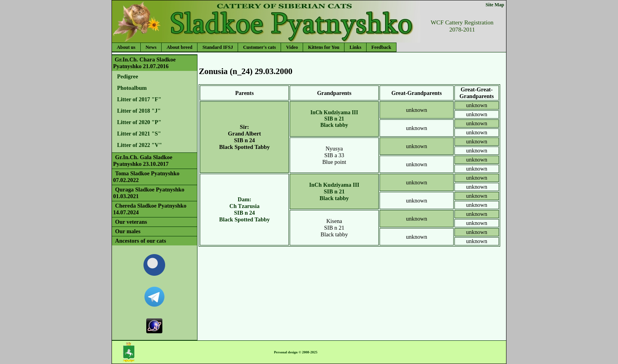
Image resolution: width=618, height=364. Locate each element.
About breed (180, 47)
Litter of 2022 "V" (140, 145)
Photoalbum (132, 88)
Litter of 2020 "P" (139, 122)
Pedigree (128, 76)
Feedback (381, 47)
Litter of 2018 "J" (139, 111)
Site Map (495, 5)
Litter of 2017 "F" (139, 99)
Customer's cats (260, 47)
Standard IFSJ (218, 47)
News (151, 47)
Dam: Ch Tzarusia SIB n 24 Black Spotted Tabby (244, 209)
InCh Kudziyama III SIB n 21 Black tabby (334, 119)
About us (126, 47)
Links (356, 47)
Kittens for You (324, 47)
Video (292, 47)
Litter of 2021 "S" (139, 134)
